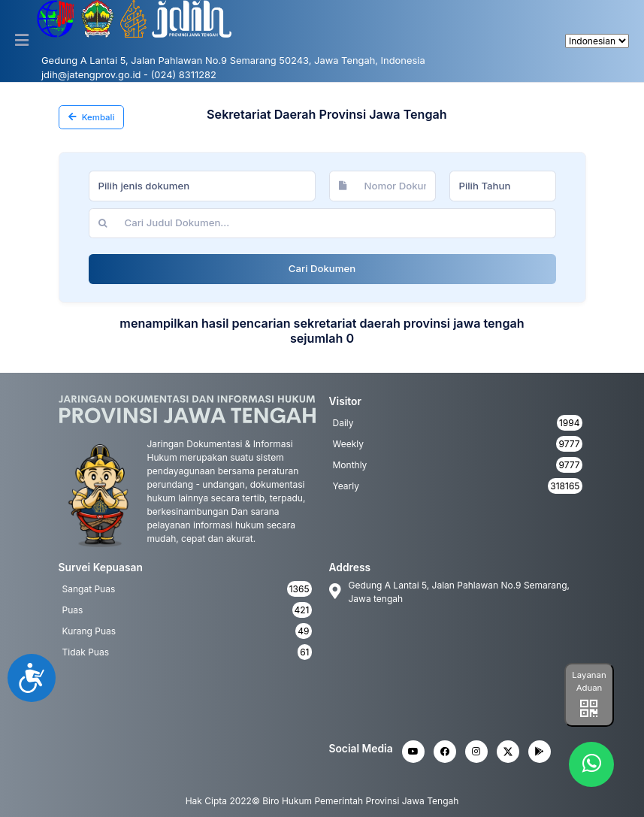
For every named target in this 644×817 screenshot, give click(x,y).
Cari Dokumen (322, 268)
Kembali (92, 117)
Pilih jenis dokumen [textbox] (144, 186)
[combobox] (202, 186)
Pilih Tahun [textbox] (485, 186)
